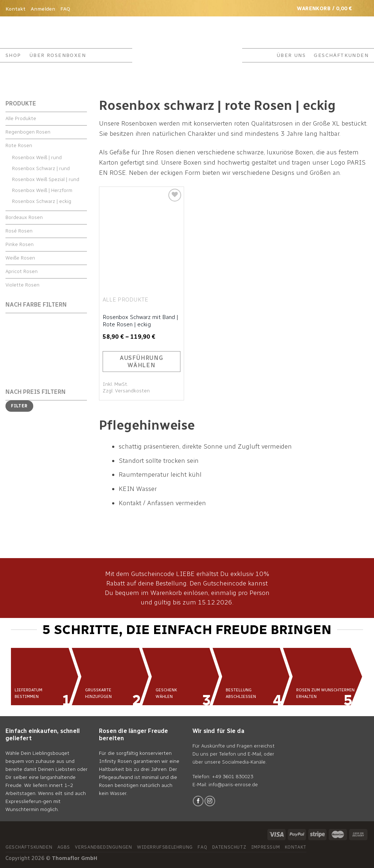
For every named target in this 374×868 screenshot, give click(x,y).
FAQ (65, 9)
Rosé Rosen (19, 231)
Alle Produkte (21, 118)
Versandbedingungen (103, 847)
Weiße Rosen (20, 258)
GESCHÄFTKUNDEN (341, 55)
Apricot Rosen (22, 271)
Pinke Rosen (20, 244)
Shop (13, 55)
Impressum (266, 847)
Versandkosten (132, 391)
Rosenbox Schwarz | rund (41, 168)
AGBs (64, 847)
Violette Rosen (22, 285)
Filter (19, 406)
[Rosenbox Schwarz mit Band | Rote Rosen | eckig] (142, 237)
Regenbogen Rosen (28, 132)
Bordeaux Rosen (24, 217)
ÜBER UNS (291, 55)
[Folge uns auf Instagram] (210, 801)
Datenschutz (229, 847)
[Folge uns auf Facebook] (198, 801)
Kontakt (16, 9)
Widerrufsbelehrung (165, 847)
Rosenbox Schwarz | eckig (42, 201)
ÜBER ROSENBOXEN (58, 55)
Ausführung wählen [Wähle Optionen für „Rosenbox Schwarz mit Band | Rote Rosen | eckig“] (142, 362)
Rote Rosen (19, 145)
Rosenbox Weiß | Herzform (42, 190)
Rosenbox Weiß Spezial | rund (46, 179)
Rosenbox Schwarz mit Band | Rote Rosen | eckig (140, 321)
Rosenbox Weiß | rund (37, 158)
